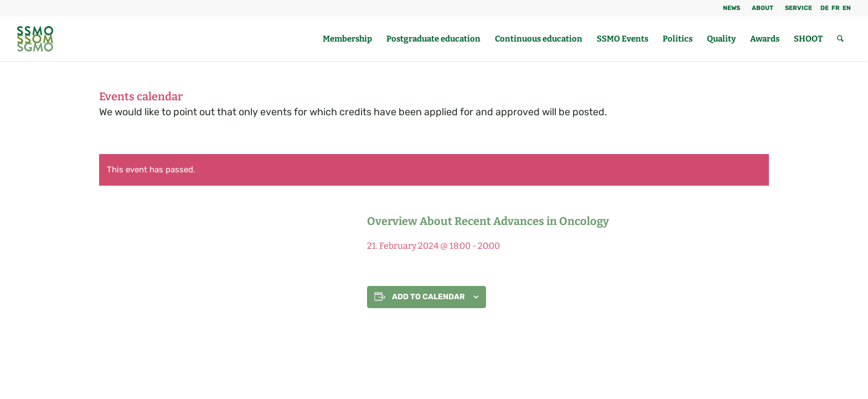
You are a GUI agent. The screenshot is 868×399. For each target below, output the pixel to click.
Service (799, 8)
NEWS (732, 8)
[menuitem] (732, 8)
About (763, 8)
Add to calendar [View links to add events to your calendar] (428, 297)
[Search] (840, 39)
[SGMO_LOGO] (35, 39)
